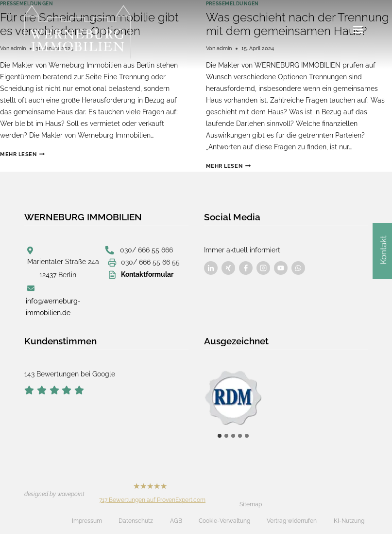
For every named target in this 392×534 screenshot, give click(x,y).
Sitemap (251, 504)
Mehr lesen (22, 154)
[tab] (220, 436)
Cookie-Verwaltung (224, 521)
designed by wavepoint (54, 494)
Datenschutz (136, 521)
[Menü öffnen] (358, 30)
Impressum (87, 521)
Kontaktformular (147, 274)
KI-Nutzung (349, 521)
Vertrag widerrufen (292, 521)
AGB (176, 521)
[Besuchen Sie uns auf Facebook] (211, 268)
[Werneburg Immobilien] (78, 32)
